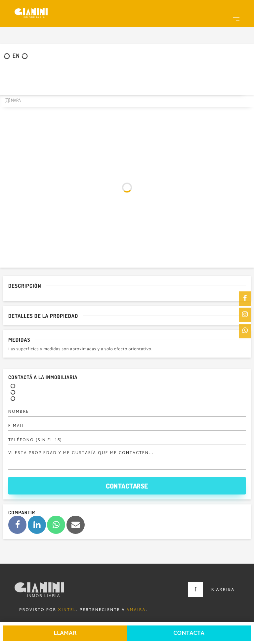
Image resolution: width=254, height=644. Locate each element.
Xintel (67, 610)
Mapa (13, 100)
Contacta (189, 634)
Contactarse (127, 486)
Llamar (65, 634)
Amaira (136, 610)
